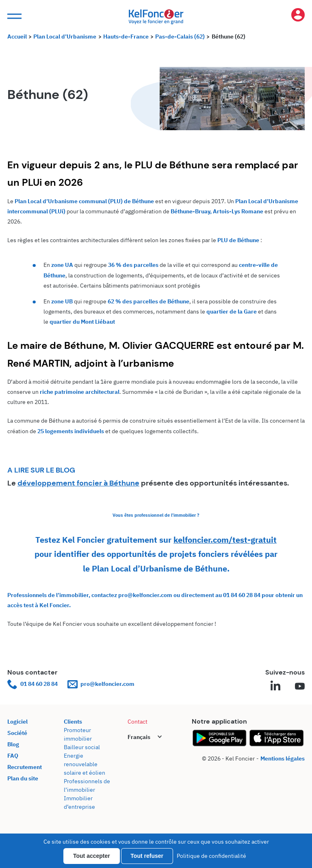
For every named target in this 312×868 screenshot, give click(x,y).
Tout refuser (147, 856)
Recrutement (25, 767)
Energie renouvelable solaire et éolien (84, 764)
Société (17, 733)
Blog (13, 744)
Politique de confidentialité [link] (211, 856)
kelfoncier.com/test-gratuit (225, 540)
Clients (73, 722)
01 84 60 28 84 (32, 684)
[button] (13, 16)
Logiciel (17, 722)
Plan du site (23, 778)
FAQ (13, 756)
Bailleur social (82, 747)
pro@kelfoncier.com (101, 684)
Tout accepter (92, 856)
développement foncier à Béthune (78, 483)
